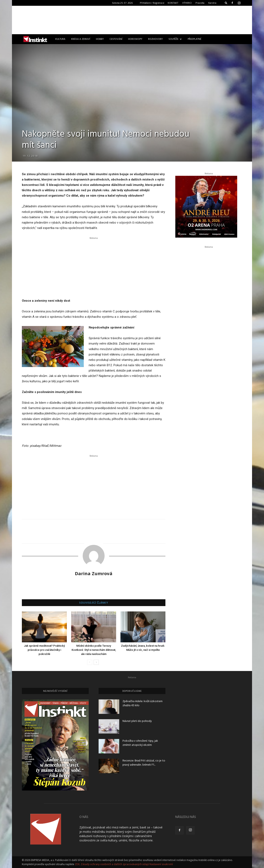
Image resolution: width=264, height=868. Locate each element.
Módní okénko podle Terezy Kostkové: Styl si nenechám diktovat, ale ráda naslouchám (94, 650)
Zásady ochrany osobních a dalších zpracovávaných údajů (115, 864)
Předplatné (194, 39)
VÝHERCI (187, 3)
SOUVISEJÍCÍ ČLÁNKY (94, 603)
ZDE (77, 864)
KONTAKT (173, 3)
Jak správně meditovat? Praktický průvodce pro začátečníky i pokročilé (44, 650)
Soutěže (175, 39)
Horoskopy (135, 39)
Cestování (116, 39)
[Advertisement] (132, 20)
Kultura (60, 39)
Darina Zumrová (94, 573)
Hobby (100, 39)
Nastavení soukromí (161, 864)
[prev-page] (90, 662)
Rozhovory (155, 39)
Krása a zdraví (81, 39)
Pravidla (200, 3)
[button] (226, 3)
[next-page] (96, 662)
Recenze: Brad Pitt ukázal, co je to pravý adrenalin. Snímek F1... (144, 763)
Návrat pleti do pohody (137, 721)
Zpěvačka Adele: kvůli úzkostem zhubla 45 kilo (143, 703)
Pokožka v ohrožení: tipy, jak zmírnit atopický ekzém (140, 743)
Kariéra (212, 3)
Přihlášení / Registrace (152, 3)
